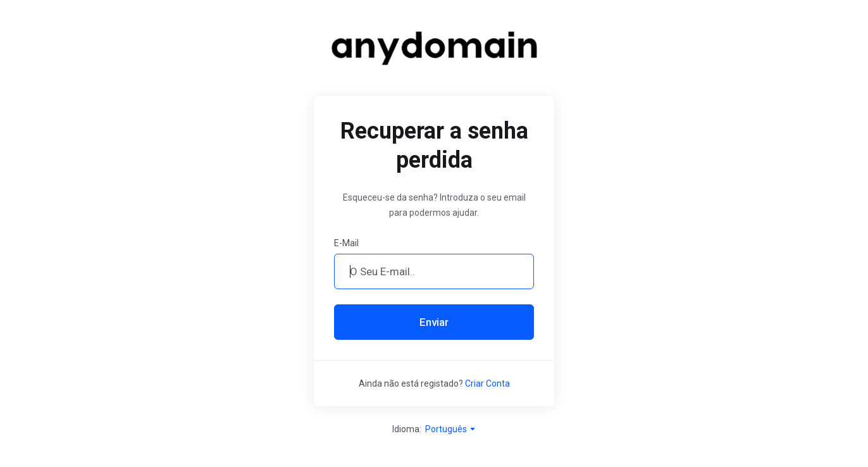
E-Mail (346, 243)
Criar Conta (487, 383)
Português (451, 429)
